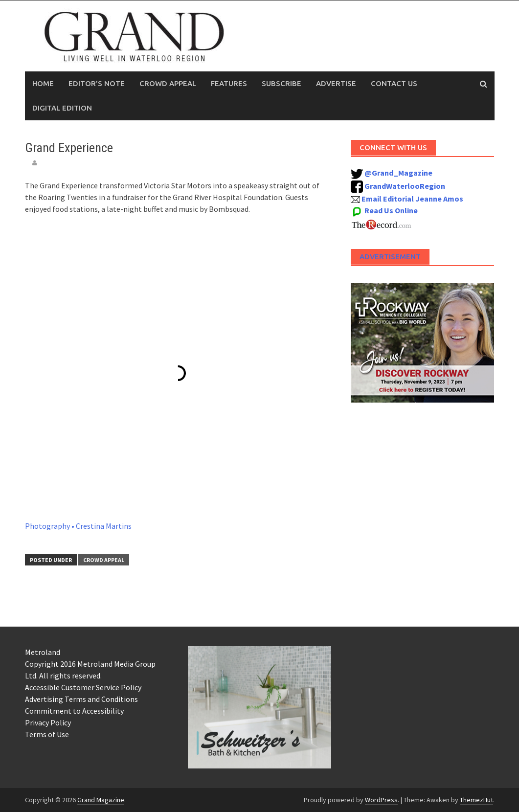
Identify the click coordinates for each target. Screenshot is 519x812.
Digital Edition (62, 108)
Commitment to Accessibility (74, 711)
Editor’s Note (97, 83)
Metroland (43, 652)
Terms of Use (47, 734)
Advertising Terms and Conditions (81, 699)
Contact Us (394, 83)
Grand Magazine (101, 800)
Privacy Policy (48, 722)
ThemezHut (476, 800)
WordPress (381, 800)
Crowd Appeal (168, 83)
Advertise (336, 83)
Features (229, 83)
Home (43, 83)
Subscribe (282, 83)
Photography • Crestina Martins (78, 526)
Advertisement (390, 257)
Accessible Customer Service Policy (83, 687)
